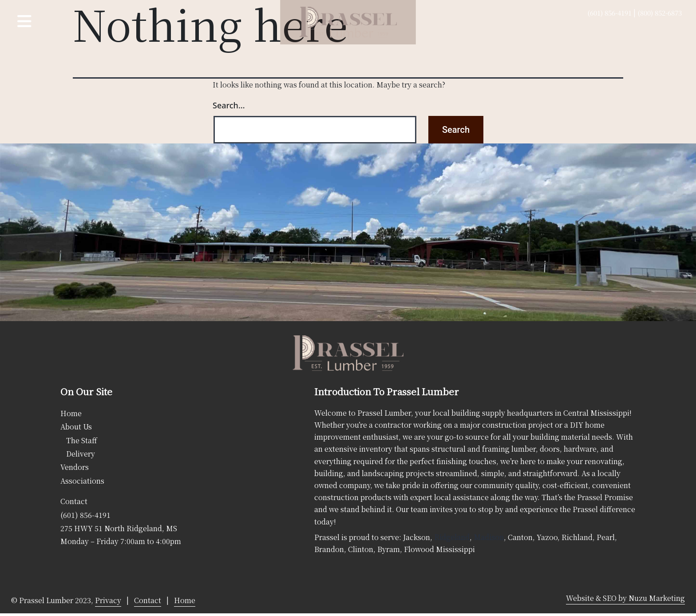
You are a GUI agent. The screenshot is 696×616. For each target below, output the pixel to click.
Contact (74, 501)
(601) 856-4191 (609, 13)
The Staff (82, 440)
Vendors (75, 467)
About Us (76, 427)
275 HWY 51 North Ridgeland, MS (119, 528)
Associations (82, 481)
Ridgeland (452, 537)
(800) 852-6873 (660, 13)
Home (71, 413)
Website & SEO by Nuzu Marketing (625, 598)
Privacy (108, 600)
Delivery (81, 454)
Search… (229, 105)
